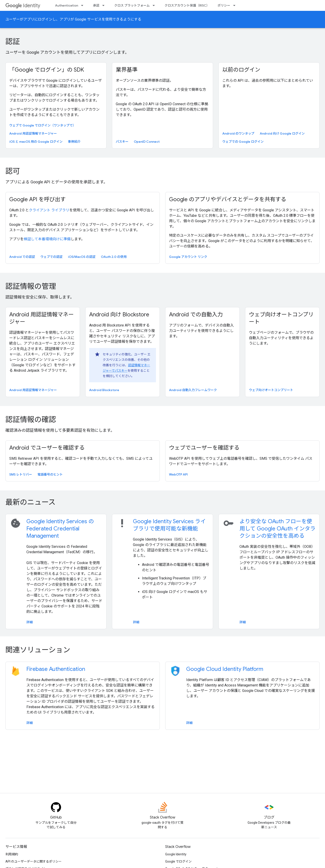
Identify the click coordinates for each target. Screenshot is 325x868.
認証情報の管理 (31, 286)
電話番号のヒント (50, 474)
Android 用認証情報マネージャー (33, 133)
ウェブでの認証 (51, 257)
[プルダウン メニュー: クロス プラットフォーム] (155, 5)
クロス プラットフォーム (132, 5)
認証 (13, 42)
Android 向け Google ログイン (282, 133)
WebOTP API (178, 474)
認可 (13, 171)
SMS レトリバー (21, 474)
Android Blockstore (104, 390)
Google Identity (176, 854)
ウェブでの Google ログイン (243, 142)
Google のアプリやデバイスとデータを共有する (228, 199)
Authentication (67, 5)
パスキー (122, 142)
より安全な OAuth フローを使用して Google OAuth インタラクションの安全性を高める (277, 529)
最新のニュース (30, 502)
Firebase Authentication (56, 669)
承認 (96, 5)
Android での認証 (22, 257)
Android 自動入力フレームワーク (193, 390)
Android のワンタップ (238, 133)
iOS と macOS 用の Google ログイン (36, 142)
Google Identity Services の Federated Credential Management (60, 529)
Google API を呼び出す (37, 199)
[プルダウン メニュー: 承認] (105, 5)
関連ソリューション (38, 650)
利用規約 (12, 854)
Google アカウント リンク (188, 257)
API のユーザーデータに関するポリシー (34, 861)
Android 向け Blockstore (119, 315)
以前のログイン (241, 70)
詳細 (30, 622)
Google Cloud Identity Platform (225, 669)
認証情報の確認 (31, 420)
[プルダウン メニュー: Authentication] (84, 5)
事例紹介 (74, 142)
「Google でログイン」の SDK (47, 70)
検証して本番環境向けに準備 (47, 239)
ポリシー (224, 5)
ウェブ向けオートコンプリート (281, 318)
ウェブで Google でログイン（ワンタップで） (43, 125)
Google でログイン (178, 861)
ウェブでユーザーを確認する (204, 448)
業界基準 (127, 70)
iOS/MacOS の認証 (82, 257)
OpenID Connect (147, 142)
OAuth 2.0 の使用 (114, 257)
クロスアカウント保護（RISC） (187, 5)
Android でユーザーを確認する (47, 448)
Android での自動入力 (196, 315)
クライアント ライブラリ (49, 210)
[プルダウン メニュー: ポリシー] (236, 5)
